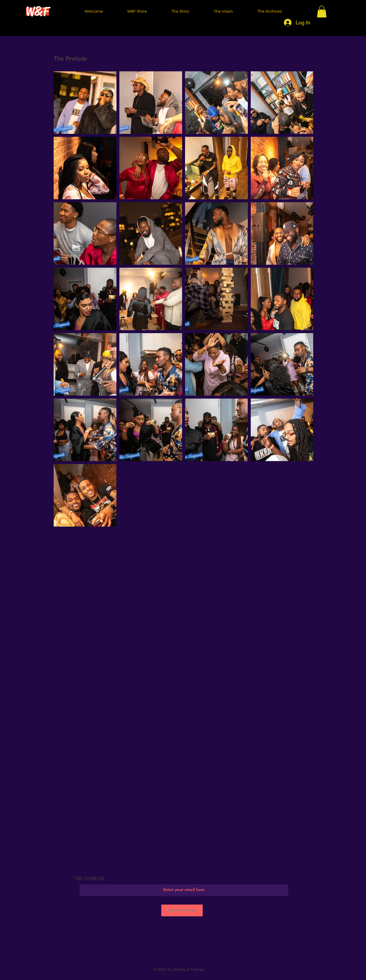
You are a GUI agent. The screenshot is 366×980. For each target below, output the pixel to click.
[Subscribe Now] (182, 910)
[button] (322, 12)
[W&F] (37, 11)
